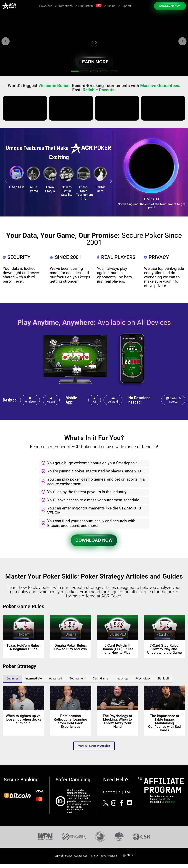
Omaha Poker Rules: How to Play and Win (71, 647)
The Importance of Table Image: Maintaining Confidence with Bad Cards (164, 723)
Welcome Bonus (54, 86)
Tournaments (90, 6)
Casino (111, 6)
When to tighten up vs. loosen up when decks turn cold (24, 719)
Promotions (65, 6)
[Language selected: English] (128, 855)
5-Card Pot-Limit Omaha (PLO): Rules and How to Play (117, 649)
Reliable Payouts (99, 90)
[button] (6, 41)
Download (46, 6)
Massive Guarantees (160, 86)
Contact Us (112, 792)
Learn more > (169, 802)
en (128, 855)
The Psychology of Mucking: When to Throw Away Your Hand (117, 721)
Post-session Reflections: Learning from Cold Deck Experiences (70, 721)
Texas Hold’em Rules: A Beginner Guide (24, 647)
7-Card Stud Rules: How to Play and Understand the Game (164, 649)
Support (126, 6)
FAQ (128, 792)
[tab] (12, 679)
